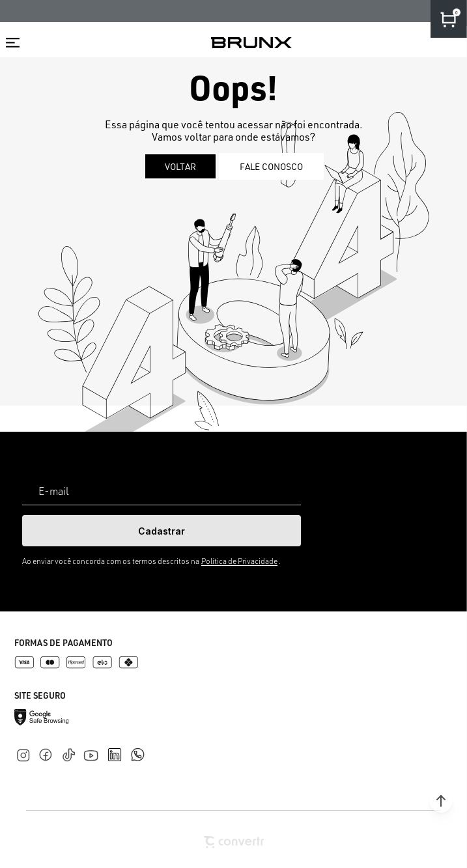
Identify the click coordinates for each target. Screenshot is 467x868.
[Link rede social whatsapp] (137, 748)
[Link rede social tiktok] (71, 752)
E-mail (54, 491)
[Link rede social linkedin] (119, 749)
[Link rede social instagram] (26, 752)
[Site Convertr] (234, 842)
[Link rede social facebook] (49, 752)
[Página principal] (251, 43)
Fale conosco (271, 166)
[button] (441, 801)
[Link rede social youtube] (95, 749)
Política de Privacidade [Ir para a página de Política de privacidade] (239, 561)
